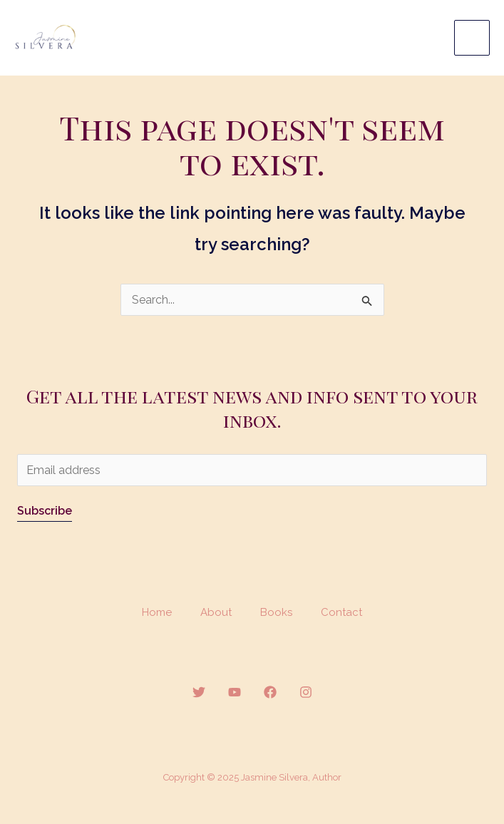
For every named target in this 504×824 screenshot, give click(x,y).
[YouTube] (235, 692)
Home (157, 612)
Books (276, 612)
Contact (341, 612)
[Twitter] (199, 692)
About (216, 612)
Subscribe (45, 511)
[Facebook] (270, 692)
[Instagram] (306, 692)
